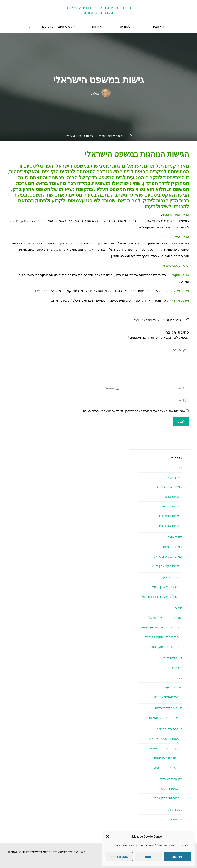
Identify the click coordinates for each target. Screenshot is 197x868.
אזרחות (177, 468)
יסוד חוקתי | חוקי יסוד (165, 647)
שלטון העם (175, 477)
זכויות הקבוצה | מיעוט (165, 566)
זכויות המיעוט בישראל (168, 557)
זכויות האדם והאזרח (169, 487)
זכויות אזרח (175, 537)
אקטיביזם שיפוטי (175, 320)
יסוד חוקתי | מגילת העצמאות (160, 627)
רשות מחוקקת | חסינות (164, 718)
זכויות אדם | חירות (167, 526)
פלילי (133, 320)
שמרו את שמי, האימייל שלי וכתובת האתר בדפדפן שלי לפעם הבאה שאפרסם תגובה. (135, 411)
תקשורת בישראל (171, 779)
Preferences (119, 857)
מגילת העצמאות (165, 758)
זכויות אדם (172, 497)
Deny (148, 857)
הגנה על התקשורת (167, 798)
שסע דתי (177, 678)
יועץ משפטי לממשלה (165, 697)
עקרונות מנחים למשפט (164, 748)
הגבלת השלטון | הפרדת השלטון (159, 597)
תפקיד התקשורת (168, 789)
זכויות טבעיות (171, 506)
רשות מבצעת (174, 687)
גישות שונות (175, 668)
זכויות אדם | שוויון (168, 516)
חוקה (159, 320)
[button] (108, 837)
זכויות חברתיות (173, 547)
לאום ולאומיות (173, 658)
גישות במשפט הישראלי (111, 141)
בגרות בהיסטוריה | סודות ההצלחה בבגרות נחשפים (98, 10)
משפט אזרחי (146, 320)
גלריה (179, 608)
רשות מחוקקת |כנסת (169, 708)
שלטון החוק (175, 810)
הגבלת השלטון (173, 578)
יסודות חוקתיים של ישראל (165, 618)
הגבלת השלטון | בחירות (164, 587)
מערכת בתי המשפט (169, 729)
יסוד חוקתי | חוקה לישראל (162, 637)
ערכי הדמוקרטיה (165, 768)
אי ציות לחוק (174, 819)
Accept (177, 857)
